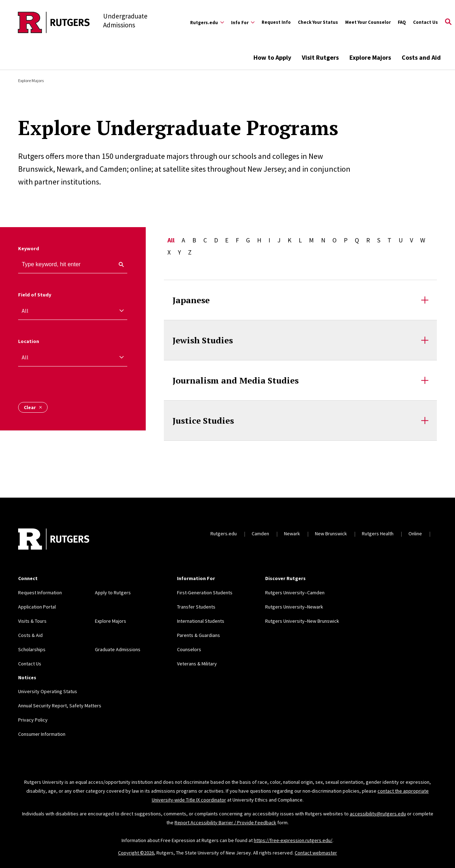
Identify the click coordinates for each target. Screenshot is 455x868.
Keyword (29, 248)
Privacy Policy (33, 720)
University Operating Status (48, 691)
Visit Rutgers (320, 57)
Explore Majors (370, 57)
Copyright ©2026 (136, 853)
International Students (201, 621)
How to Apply (272, 57)
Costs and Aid (421, 57)
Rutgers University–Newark (294, 607)
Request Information (40, 593)
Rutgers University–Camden (295, 593)
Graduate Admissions (118, 649)
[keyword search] (118, 264)
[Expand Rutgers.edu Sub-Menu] (207, 22)
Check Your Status (318, 22)
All (171, 240)
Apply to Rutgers (113, 593)
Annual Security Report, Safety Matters (60, 706)
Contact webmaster (316, 853)
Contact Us (425, 22)
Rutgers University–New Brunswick (302, 621)
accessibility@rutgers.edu (378, 814)
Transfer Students (196, 607)
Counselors (189, 649)
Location (29, 341)
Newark (292, 534)
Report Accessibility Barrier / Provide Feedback (225, 823)
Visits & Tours (32, 621)
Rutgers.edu (224, 534)
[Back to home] (54, 540)
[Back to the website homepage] (54, 22)
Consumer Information (42, 734)
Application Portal (37, 607)
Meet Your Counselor (368, 22)
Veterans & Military (197, 664)
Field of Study (35, 295)
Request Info (276, 22)
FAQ (402, 22)
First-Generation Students (205, 593)
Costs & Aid (30, 635)
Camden (260, 534)
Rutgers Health (378, 534)
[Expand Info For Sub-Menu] (243, 22)
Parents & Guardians (199, 635)
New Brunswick (331, 534)
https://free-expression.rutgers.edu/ (293, 840)
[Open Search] (448, 22)
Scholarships (32, 649)
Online (415, 534)
